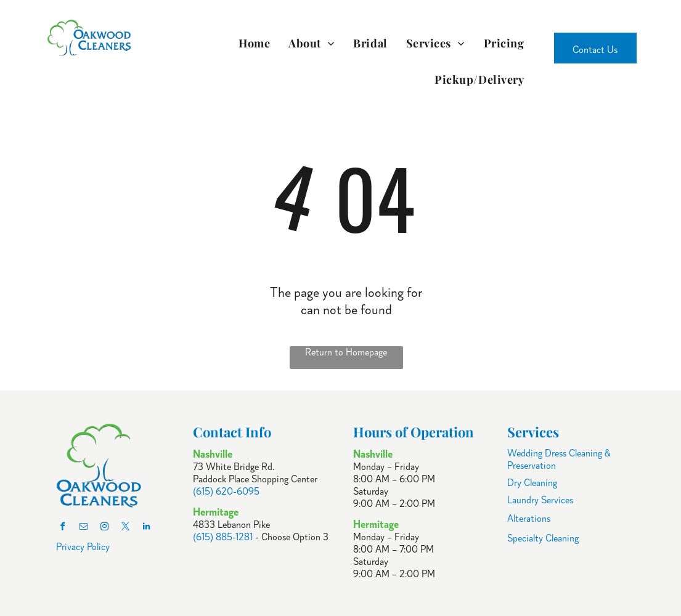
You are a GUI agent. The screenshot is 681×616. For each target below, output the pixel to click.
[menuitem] (254, 43)
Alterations (529, 519)
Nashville (373, 454)
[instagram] (104, 528)
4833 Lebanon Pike (231, 525)
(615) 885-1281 (223, 537)
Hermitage (376, 524)
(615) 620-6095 (226, 492)
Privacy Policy (83, 547)
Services (533, 432)
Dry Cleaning (532, 483)
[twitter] (125, 528)
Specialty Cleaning (543, 538)
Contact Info (232, 432)
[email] (83, 528)
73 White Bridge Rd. (234, 467)
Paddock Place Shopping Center (255, 479)
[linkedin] (146, 528)
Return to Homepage (346, 352)
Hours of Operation (414, 432)
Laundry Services (540, 500)
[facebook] (62, 528)
